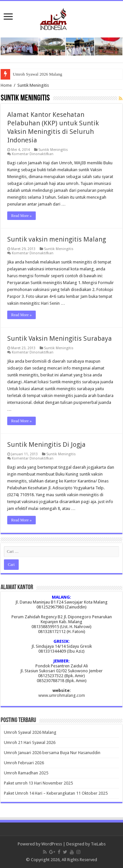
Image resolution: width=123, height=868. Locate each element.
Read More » (21, 216)
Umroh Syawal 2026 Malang (38, 74)
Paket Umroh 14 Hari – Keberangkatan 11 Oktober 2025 (56, 793)
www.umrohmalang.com (62, 695)
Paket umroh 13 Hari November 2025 (38, 783)
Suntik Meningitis (53, 150)
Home (6, 85)
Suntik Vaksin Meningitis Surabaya (60, 338)
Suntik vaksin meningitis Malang (57, 239)
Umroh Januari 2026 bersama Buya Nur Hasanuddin (52, 753)
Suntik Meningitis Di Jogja (46, 444)
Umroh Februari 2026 (24, 763)
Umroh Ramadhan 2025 (26, 773)
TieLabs (98, 844)
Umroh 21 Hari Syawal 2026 (30, 742)
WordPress (52, 844)
